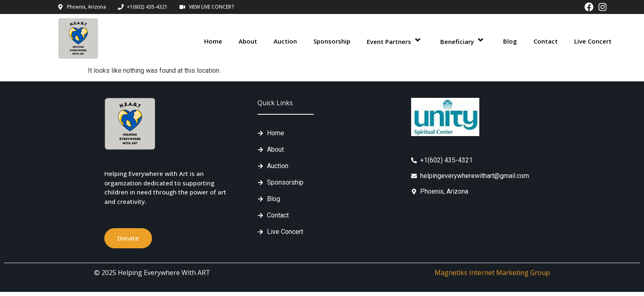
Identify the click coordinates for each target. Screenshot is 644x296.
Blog (510, 41)
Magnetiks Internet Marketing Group (492, 273)
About (248, 41)
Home (213, 41)
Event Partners (395, 41)
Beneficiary (463, 41)
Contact (546, 41)
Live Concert (593, 41)
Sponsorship (332, 41)
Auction (285, 41)
